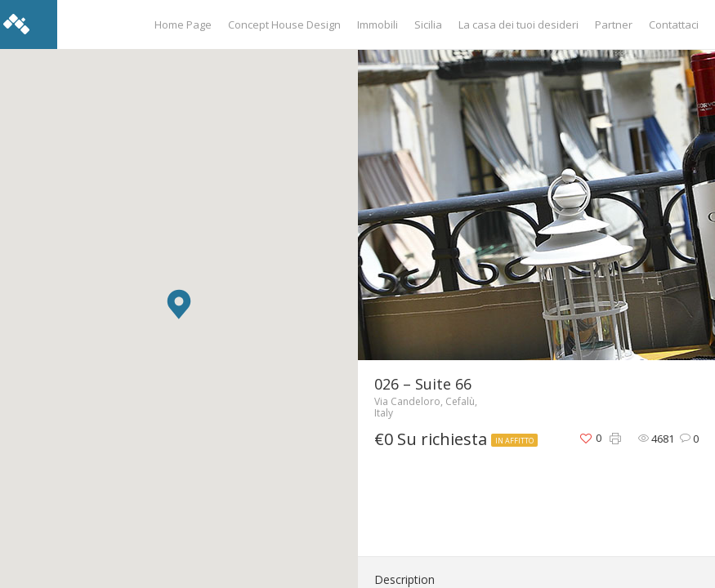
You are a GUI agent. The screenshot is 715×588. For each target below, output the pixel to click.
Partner (614, 24)
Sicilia (428, 24)
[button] (179, 304)
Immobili (378, 24)
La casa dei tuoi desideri (518, 24)
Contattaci (674, 24)
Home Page (183, 24)
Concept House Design (284, 24)
